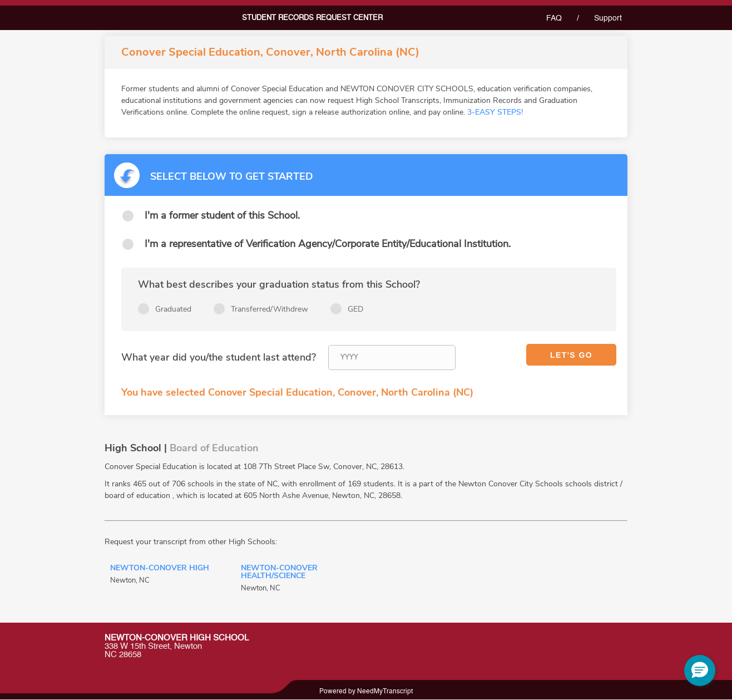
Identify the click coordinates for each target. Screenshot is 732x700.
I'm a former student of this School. (222, 215)
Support (608, 18)
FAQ (554, 18)
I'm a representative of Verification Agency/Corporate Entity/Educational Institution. (328, 244)
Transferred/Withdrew (269, 309)
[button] (700, 671)
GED (355, 309)
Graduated (173, 309)
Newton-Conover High (160, 569)
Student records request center (312, 18)
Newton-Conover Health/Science (279, 573)
